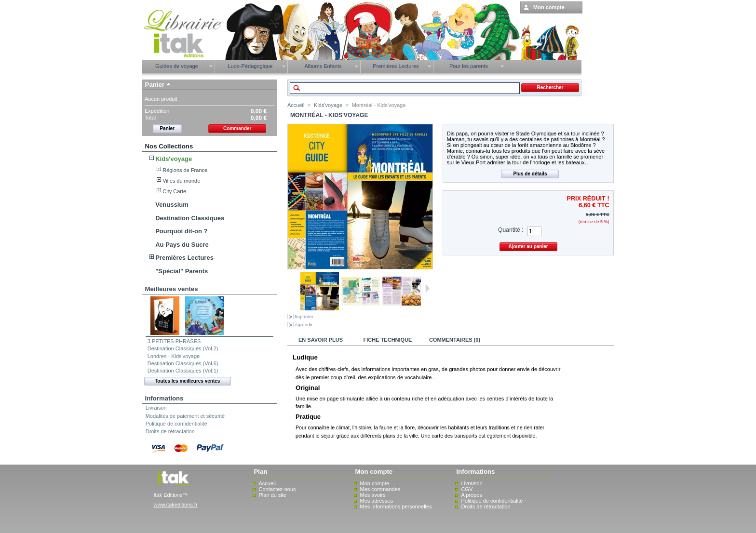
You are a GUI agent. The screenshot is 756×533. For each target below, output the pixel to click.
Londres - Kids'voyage (174, 356)
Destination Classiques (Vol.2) (183, 348)
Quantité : (511, 230)
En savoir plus (321, 340)
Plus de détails (530, 174)
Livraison (156, 408)
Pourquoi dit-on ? (181, 231)
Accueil (296, 105)
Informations (164, 398)
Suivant (427, 288)
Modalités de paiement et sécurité (185, 416)
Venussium (172, 205)
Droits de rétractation (170, 431)
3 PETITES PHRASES (174, 341)
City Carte (174, 191)
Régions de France (185, 170)
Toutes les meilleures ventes (187, 381)
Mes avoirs (373, 495)
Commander (237, 128)
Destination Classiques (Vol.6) (183, 363)
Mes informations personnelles (396, 506)
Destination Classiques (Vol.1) (183, 371)
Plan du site (273, 495)
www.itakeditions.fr (176, 505)
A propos (472, 495)
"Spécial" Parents (182, 271)
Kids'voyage (174, 159)
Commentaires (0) (455, 340)
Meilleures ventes (172, 289)
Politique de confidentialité (176, 424)
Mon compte (375, 483)
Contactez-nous (277, 489)
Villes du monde (181, 181)
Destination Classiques (190, 218)
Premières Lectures (184, 258)
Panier (155, 85)
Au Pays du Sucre (182, 245)
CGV (467, 489)
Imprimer (304, 316)
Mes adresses (377, 501)
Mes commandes (380, 489)
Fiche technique (388, 340)
